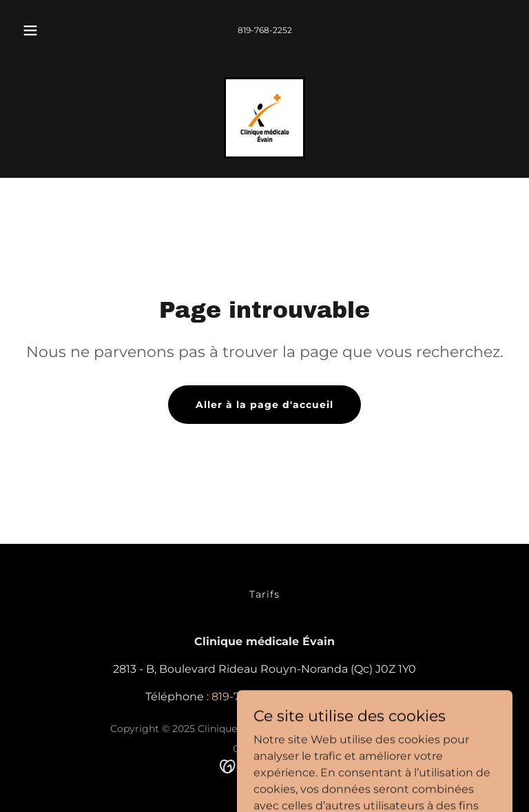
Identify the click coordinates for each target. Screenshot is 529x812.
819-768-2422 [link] (348, 697)
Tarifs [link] (264, 594)
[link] (264, 118)
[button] (38, 30)
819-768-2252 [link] (265, 30)
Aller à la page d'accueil (264, 405)
